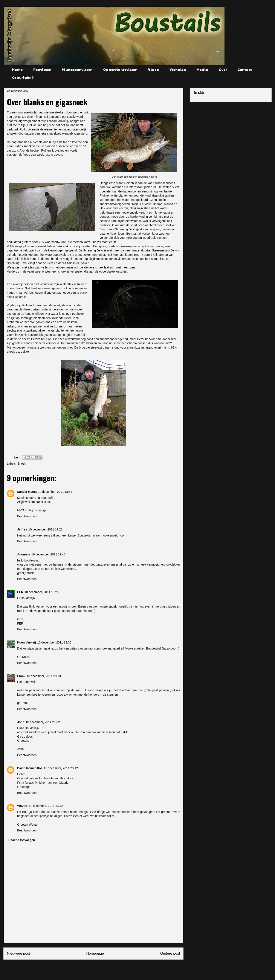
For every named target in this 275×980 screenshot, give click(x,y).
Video (154, 69)
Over (223, 69)
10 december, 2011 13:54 (55, 492)
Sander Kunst (27, 492)
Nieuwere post (18, 953)
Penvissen (42, 69)
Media (202, 69)
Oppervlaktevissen (120, 69)
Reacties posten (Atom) (104, 968)
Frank (21, 676)
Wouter (22, 806)
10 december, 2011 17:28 (45, 529)
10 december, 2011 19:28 (42, 592)
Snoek (22, 464)
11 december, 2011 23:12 (61, 768)
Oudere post (170, 953)
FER (20, 592)
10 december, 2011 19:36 (54, 642)
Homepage (95, 953)
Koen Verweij (27, 642)
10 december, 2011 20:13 (44, 676)
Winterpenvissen (77, 69)
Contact (245, 69)
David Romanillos (30, 768)
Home (17, 69)
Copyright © (23, 77)
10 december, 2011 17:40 (48, 554)
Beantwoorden (27, 516)
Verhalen (178, 69)
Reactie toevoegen (22, 840)
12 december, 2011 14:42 (46, 806)
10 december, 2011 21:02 (43, 722)
